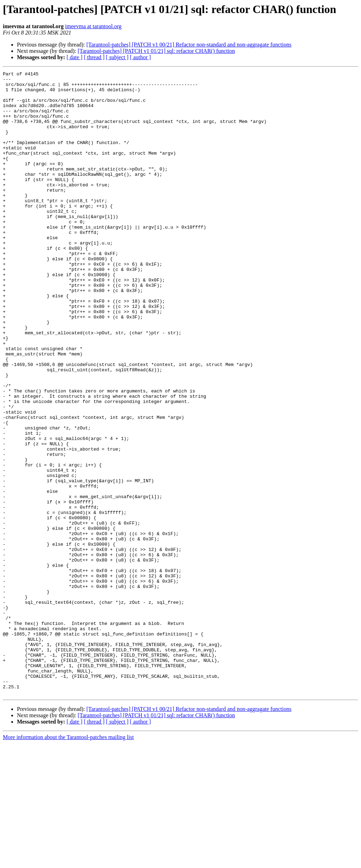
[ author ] (141, 57)
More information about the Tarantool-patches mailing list (68, 862)
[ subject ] (117, 57)
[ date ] (74, 57)
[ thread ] (94, 57)
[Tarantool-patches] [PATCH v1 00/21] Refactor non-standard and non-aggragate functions (189, 45)
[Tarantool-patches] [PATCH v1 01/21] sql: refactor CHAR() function (156, 51)
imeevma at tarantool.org (93, 26)
